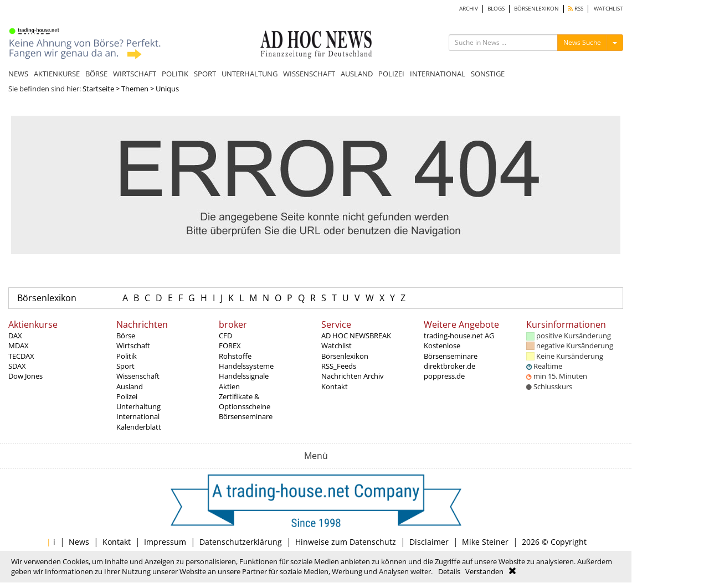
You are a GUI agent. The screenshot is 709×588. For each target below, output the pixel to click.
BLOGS (496, 9)
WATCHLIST (608, 9)
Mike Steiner (485, 542)
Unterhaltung (138, 406)
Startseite (98, 89)
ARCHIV (469, 9)
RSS (576, 9)
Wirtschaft (133, 345)
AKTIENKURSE (57, 74)
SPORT (205, 74)
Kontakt (335, 386)
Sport (125, 366)
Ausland (130, 386)
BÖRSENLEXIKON (536, 9)
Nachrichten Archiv (353, 376)
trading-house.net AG (459, 336)
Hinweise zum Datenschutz (346, 542)
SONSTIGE (488, 74)
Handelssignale (244, 376)
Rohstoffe (235, 356)
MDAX (19, 345)
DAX (15, 336)
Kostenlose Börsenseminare (451, 350)
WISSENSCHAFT (309, 74)
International (138, 416)
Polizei (127, 396)
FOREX (230, 345)
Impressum (165, 542)
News (79, 542)
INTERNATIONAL (438, 74)
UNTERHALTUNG (250, 74)
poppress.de (444, 376)
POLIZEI (391, 74)
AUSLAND (357, 74)
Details (449, 571)
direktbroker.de (449, 366)
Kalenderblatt (139, 427)
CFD (225, 336)
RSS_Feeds (339, 366)
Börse (126, 336)
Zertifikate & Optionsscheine (245, 401)
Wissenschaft (138, 376)
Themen (135, 89)
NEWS (18, 74)
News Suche (582, 42)
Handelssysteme (246, 366)
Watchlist (336, 345)
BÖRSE (96, 74)
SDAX (17, 366)
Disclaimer (429, 542)
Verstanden (484, 571)
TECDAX (21, 356)
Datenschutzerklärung (241, 542)
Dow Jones (25, 376)
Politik (127, 356)
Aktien (229, 386)
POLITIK (175, 74)
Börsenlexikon (47, 298)
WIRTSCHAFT (135, 74)
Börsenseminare (246, 416)
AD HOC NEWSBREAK (356, 336)
